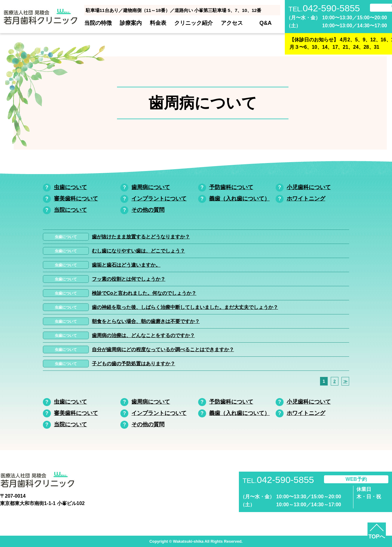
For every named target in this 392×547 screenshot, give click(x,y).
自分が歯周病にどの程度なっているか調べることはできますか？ (163, 349)
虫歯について (70, 187)
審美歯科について (76, 199)
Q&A (266, 23)
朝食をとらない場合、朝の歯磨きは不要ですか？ (146, 321)
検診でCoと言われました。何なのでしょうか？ (144, 293)
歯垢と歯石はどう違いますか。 (126, 265)
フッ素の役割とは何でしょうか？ (129, 279)
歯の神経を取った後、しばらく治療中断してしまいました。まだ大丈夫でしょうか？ (185, 307)
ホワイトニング (306, 199)
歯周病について (151, 187)
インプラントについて (159, 199)
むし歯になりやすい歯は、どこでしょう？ (138, 251)
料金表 (158, 23)
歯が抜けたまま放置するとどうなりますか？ (141, 237)
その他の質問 (148, 210)
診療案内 (131, 23)
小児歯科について (309, 187)
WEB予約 (356, 479)
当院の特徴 (98, 23)
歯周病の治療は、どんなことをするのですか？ (143, 335)
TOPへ (377, 537)
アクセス (232, 23)
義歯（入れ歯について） (239, 199)
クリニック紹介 (194, 23)
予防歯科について (231, 187)
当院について (70, 210)
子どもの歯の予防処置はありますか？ (134, 364)
